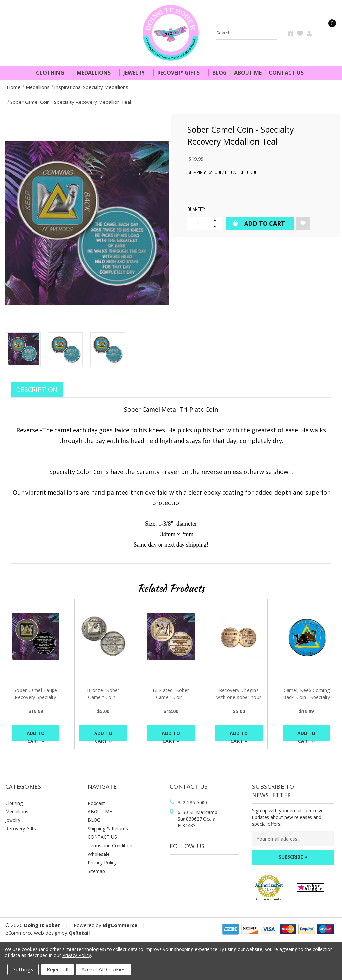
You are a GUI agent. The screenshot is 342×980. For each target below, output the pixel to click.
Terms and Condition (110, 845)
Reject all (57, 969)
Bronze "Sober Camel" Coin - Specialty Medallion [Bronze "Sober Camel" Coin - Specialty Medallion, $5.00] (103, 697)
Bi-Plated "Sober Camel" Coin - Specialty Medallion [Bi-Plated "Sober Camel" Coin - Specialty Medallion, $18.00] (171, 697)
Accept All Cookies (104, 969)
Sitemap (96, 871)
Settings (23, 969)
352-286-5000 (192, 802)
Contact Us (286, 73)
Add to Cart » (36, 735)
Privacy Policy (102, 863)
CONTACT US (102, 837)
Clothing (53, 73)
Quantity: (197, 209)
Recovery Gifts (181, 73)
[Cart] (328, 33)
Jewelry (137, 73)
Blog (220, 73)
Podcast (96, 803)
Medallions (96, 73)
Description (37, 389)
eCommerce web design (33, 933)
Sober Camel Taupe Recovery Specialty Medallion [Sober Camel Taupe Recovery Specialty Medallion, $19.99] (35, 697)
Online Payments (269, 899)
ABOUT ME (100, 812)
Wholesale (99, 854)
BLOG (94, 820)
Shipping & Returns (108, 828)
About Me (248, 73)
